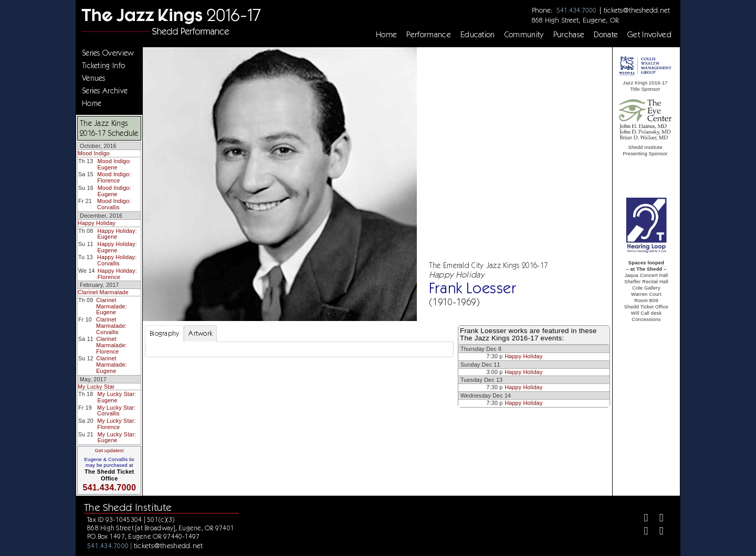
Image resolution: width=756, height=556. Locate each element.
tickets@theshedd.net (637, 10)
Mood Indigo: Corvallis (114, 204)
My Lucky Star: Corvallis (116, 411)
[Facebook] (642, 519)
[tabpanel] (299, 349)
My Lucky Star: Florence (116, 424)
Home (386, 35)
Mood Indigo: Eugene (114, 164)
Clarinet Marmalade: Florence (111, 345)
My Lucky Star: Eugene (117, 397)
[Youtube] (657, 532)
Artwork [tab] (200, 333)
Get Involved (649, 35)
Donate (606, 35)
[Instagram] (642, 532)
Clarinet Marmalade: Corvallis (111, 325)
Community (524, 35)
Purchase (569, 35)
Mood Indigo (94, 153)
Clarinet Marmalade (103, 292)
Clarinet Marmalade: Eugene (111, 306)
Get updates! (109, 451)
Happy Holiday (97, 223)
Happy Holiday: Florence (117, 274)
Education (478, 35)
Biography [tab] (164, 333)
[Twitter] (657, 519)
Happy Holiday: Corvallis (117, 260)
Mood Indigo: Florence (114, 177)
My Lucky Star (96, 387)
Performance (429, 35)
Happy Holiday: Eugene (117, 234)
